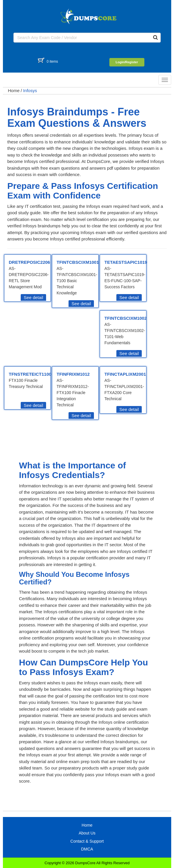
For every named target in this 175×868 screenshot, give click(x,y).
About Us (87, 833)
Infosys (30, 91)
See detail (33, 297)
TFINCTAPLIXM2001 (125, 374)
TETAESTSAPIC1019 (126, 262)
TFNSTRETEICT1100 (30, 374)
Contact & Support (87, 841)
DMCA (87, 849)
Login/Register (127, 62)
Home (14, 91)
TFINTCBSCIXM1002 (126, 318)
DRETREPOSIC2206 (29, 262)
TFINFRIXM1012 (73, 374)
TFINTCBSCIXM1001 (78, 262)
